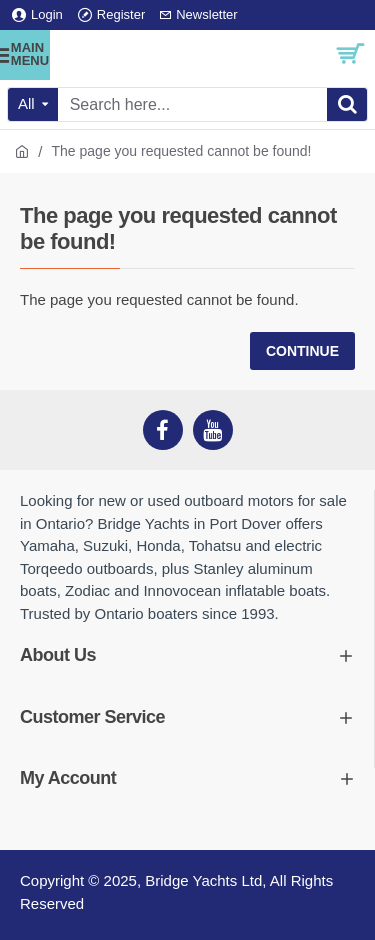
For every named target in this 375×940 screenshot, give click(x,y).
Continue (302, 351)
